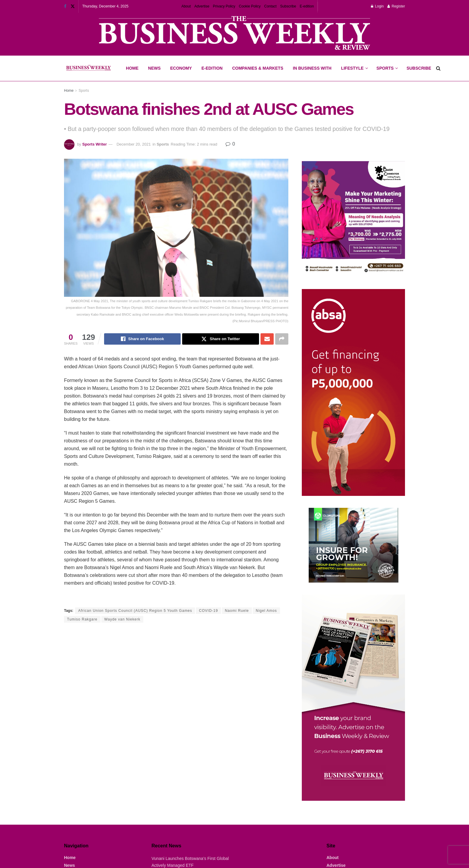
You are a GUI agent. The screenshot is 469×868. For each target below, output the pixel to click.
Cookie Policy (250, 6)
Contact (270, 6)
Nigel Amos (266, 611)
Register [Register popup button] (396, 6)
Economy (181, 68)
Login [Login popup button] (377, 6)
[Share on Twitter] (221, 339)
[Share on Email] (267, 339)
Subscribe (288, 6)
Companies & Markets (258, 68)
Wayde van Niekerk (122, 619)
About (186, 6)
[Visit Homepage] (88, 68)
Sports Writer (95, 144)
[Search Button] (438, 68)
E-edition (307, 6)
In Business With (312, 68)
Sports (387, 63)
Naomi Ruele (237, 611)
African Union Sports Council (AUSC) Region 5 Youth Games (135, 611)
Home (132, 68)
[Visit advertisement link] (234, 34)
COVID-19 (208, 611)
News (154, 68)
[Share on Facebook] (143, 339)
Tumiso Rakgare (82, 619)
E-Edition (212, 68)
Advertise (202, 6)
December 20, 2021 (134, 144)
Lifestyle (352, 68)
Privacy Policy (224, 6)
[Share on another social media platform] (282, 339)
